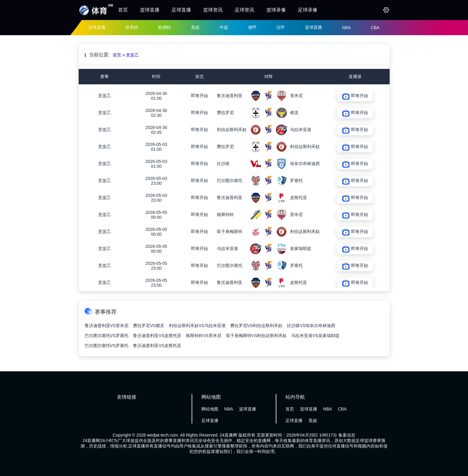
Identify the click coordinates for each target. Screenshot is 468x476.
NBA (346, 28)
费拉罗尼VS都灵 (149, 326)
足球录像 (308, 10)
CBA (375, 28)
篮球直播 (150, 10)
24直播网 (229, 435)
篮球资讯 (213, 10)
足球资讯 (244, 10)
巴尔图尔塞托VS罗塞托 (107, 336)
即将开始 (200, 96)
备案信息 (347, 435)
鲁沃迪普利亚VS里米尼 (107, 326)
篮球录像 (276, 10)
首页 (123, 10)
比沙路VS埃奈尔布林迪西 (311, 326)
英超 (195, 27)
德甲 (252, 27)
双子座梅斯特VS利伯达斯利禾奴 (256, 336)
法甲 (281, 27)
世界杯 (132, 27)
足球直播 (181, 10)
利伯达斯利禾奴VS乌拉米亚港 (197, 326)
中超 (224, 27)
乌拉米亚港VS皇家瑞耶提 (315, 336)
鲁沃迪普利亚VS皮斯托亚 (157, 336)
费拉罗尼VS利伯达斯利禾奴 (256, 326)
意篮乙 (132, 55)
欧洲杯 (165, 27)
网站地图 (210, 409)
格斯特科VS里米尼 (204, 336)
